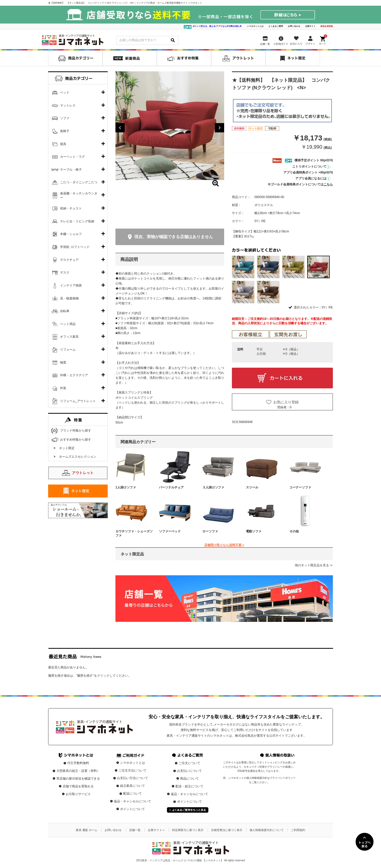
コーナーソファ (300, 487)
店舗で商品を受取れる (78, 786)
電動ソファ (254, 531)
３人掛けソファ (213, 487)
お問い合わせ (294, 26)
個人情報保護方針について (267, 830)
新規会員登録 (327, 26)
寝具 (63, 144)
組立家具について (133, 786)
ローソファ (210, 531)
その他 (294, 531)
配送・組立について (189, 786)
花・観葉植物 (69, 298)
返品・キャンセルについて (133, 801)
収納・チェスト (71, 208)
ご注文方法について (133, 771)
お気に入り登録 (286, 402)
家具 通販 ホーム (87, 830)
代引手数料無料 (78, 763)
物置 (63, 363)
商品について (189, 779)
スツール (252, 487)
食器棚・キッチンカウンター (79, 195)
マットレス (68, 105)
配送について (133, 794)
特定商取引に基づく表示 (188, 830)
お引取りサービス (78, 794)
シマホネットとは (255, 26)
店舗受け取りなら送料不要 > (224, 545)
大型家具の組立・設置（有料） (78, 771)
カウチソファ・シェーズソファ (134, 534)
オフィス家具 (69, 337)
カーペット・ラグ (72, 157)
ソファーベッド (170, 531)
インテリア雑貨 (71, 285)
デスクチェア (69, 260)
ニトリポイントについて (311, 167)
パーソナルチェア (171, 487)
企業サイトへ (156, 830)
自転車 (65, 311)
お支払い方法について (133, 778)
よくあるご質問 (276, 26)
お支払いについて (189, 771)
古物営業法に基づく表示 (227, 830)
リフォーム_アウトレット (78, 401)
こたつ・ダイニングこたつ (79, 182)
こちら (328, 184)
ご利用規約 (298, 830)
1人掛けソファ (126, 487)
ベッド (65, 93)
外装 (63, 388)
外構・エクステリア (74, 375)
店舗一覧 (135, 830)
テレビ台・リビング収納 (77, 221)
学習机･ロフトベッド (75, 247)
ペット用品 (68, 324)
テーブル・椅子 (71, 170)
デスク (65, 273)
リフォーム (68, 350)
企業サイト (310, 26)
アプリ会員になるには (313, 178)
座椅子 (65, 131)
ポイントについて (133, 809)
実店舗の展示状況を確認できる (78, 779)
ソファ (65, 118)
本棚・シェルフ (71, 234)
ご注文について (189, 763)
